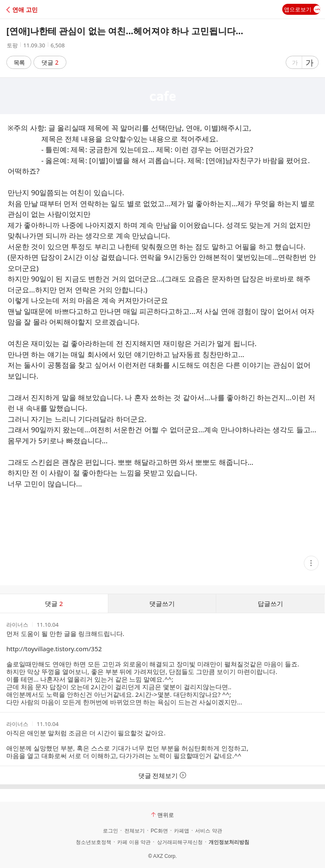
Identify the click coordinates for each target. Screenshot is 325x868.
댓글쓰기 (162, 603)
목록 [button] (19, 62)
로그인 (110, 831)
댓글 (50, 62)
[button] (43, 10)
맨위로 (162, 815)
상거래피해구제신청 (180, 842)
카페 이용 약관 (134, 842)
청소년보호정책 (94, 842)
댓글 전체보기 (163, 775)
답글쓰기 (270, 603)
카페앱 (182, 831)
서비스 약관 (208, 831)
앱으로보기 (302, 9)
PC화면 (159, 831)
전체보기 (135, 831)
